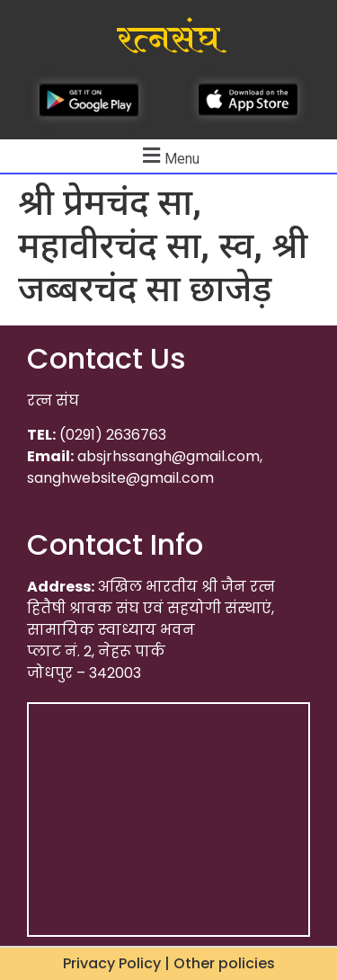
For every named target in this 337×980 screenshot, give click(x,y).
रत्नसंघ (168, 40)
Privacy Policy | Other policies (169, 963)
